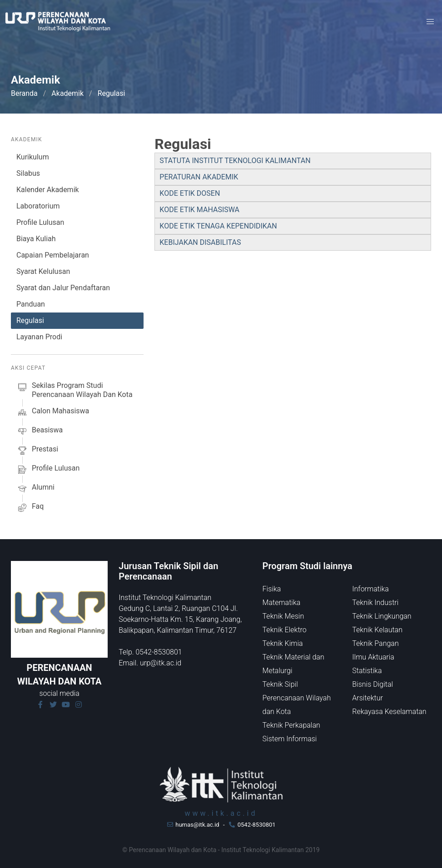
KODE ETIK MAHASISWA (199, 210)
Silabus (28, 173)
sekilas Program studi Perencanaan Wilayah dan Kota (74, 390)
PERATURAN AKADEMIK (199, 177)
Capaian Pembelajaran (53, 255)
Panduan (31, 304)
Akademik (67, 93)
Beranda (24, 93)
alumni (35, 489)
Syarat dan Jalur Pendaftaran (63, 288)
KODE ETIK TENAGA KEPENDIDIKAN (218, 226)
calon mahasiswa (53, 412)
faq (30, 508)
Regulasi (30, 320)
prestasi (37, 451)
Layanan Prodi (39, 337)
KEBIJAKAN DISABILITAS (200, 242)
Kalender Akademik (48, 190)
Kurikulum (33, 157)
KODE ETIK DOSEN (190, 193)
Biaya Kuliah (36, 239)
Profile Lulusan (40, 222)
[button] (430, 22)
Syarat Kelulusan (43, 271)
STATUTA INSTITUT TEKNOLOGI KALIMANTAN (235, 161)
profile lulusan (48, 470)
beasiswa (40, 432)
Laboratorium (38, 206)
